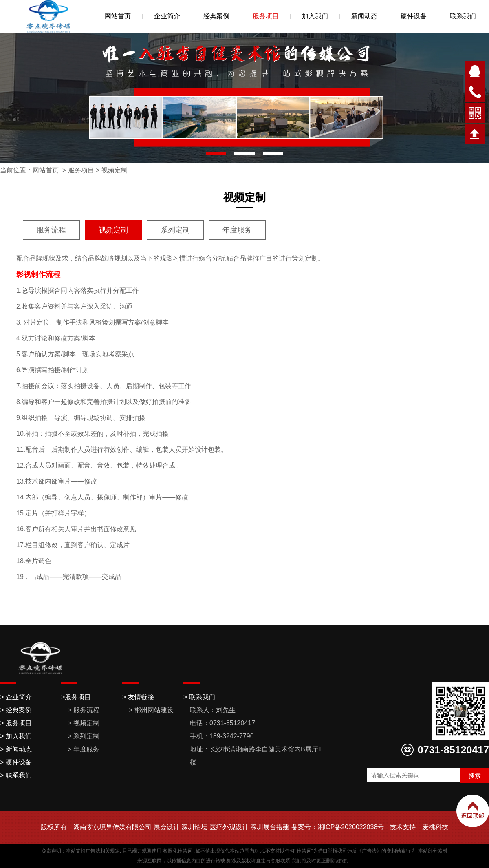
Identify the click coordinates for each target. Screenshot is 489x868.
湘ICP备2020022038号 (351, 827)
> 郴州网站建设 (151, 710)
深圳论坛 (194, 827)
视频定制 (115, 170)
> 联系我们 (16, 775)
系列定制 (175, 230)
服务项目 (266, 16)
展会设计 (167, 827)
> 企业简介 (16, 697)
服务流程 (51, 230)
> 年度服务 (84, 749)
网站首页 (118, 16)
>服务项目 (76, 697)
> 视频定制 (84, 723)
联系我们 (463, 16)
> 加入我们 (16, 736)
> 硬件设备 (16, 762)
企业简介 (167, 16)
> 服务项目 (16, 723)
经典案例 (216, 16)
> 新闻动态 (16, 749)
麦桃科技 (435, 827)
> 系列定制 (84, 736)
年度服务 (237, 230)
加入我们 (315, 16)
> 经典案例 (16, 710)
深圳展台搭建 (270, 827)
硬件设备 (414, 16)
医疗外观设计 (229, 827)
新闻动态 (364, 16)
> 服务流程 (84, 710)
